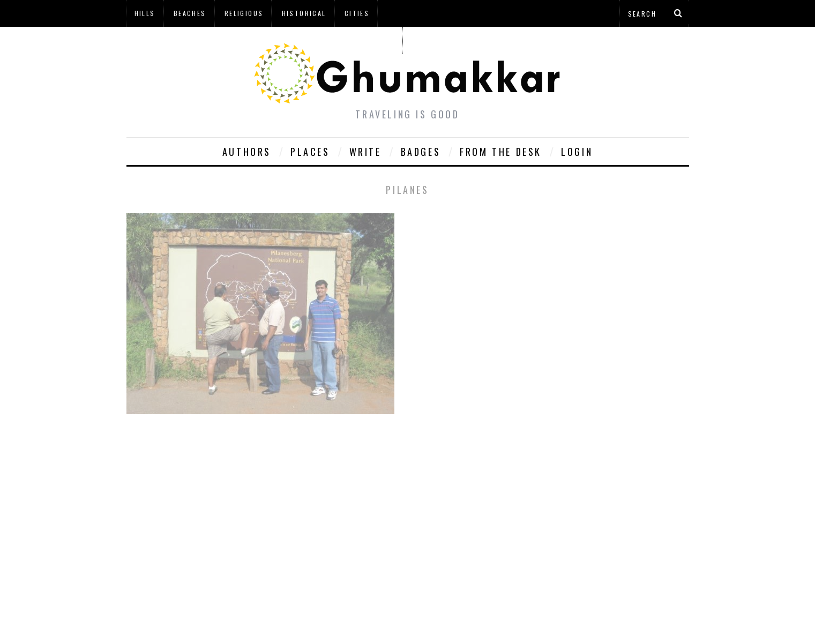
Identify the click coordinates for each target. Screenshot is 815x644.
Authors (247, 152)
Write (365, 152)
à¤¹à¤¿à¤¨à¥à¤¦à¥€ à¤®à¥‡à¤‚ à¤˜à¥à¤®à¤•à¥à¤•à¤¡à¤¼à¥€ (264, 40)
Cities (357, 13)
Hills (145, 13)
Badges (421, 152)
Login (577, 152)
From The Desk (501, 152)
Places (310, 152)
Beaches (190, 13)
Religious (244, 13)
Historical (304, 13)
